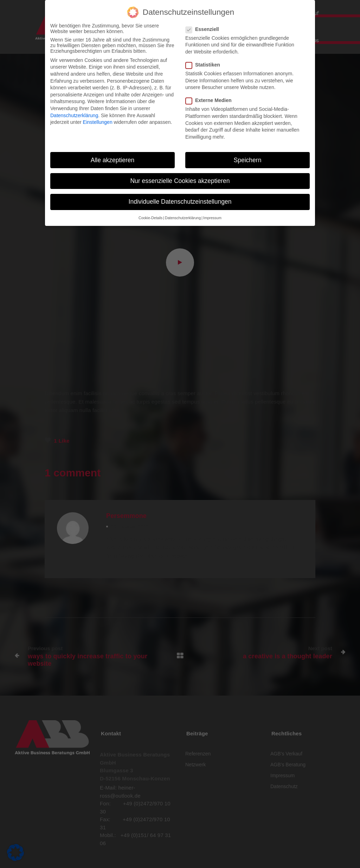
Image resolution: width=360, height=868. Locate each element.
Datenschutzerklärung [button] (183, 216)
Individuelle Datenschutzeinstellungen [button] (180, 200)
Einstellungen (98, 121)
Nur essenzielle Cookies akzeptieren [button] (180, 179)
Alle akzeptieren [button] (113, 159)
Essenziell (204, 28)
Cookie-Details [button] (150, 216)
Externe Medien (211, 99)
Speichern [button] (248, 159)
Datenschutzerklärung (74, 114)
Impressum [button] (212, 216)
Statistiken (205, 63)
